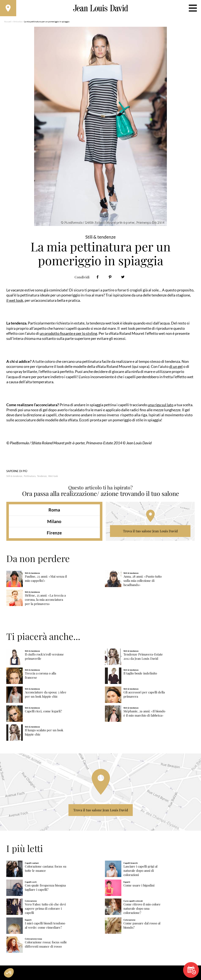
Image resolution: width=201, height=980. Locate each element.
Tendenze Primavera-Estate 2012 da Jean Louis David (143, 657)
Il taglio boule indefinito (140, 674)
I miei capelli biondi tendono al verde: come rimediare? (45, 926)
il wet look (15, 301)
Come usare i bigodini (139, 886)
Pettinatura (30, 477)
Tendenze (42, 477)
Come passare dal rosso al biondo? (142, 926)
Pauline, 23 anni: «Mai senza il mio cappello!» (46, 579)
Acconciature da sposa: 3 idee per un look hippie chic (46, 695)
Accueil (8, 22)
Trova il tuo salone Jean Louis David (150, 532)
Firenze (54, 533)
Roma (54, 511)
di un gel (176, 367)
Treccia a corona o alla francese (40, 676)
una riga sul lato (161, 405)
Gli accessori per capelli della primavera (144, 695)
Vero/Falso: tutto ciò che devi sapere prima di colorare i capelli (45, 909)
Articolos (18, 22)
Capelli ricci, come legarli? (43, 712)
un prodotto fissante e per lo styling (68, 334)
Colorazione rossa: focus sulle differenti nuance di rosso (46, 945)
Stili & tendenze (14, 477)
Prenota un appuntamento (192, 970)
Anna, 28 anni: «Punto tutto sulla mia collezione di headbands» (143, 581)
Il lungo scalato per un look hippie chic (44, 733)
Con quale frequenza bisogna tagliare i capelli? (45, 888)
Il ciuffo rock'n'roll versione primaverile (44, 657)
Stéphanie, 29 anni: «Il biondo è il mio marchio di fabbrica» (144, 714)
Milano (54, 522)
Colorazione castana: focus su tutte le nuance (46, 869)
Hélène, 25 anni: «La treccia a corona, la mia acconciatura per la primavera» (45, 600)
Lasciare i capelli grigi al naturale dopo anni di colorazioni (140, 871)
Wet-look (53, 477)
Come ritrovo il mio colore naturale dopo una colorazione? (142, 909)
